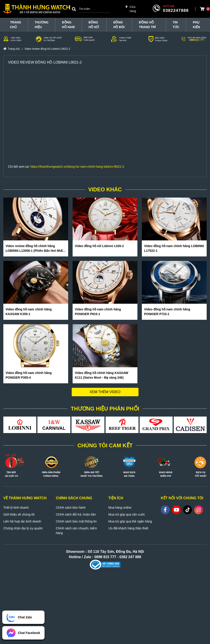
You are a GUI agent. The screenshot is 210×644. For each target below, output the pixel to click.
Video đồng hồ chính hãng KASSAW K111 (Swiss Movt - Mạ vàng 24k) (102, 375)
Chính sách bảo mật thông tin (76, 521)
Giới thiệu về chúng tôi (19, 514)
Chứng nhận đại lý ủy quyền (23, 528)
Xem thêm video (105, 392)
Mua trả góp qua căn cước (127, 514)
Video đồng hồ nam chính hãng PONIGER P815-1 (98, 312)
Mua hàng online (120, 508)
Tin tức (176, 25)
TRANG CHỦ (16, 25)
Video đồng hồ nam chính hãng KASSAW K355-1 (29, 312)
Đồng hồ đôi (119, 25)
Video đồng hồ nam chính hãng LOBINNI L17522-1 (174, 248)
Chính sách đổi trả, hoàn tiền (76, 514)
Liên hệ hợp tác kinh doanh (22, 521)
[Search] (74, 9)
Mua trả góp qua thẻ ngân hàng (130, 521)
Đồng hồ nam (68, 25)
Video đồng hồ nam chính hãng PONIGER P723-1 (167, 312)
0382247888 (176, 10)
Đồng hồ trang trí (147, 25)
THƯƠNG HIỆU (42, 25)
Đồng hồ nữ (94, 25)
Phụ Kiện (196, 25)
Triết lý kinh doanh (16, 508)
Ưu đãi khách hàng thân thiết (128, 528)
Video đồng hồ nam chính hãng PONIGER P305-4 (29, 375)
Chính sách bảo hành (71, 508)
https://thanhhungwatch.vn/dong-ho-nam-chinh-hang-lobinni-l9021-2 (77, 167)
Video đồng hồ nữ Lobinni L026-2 (99, 246)
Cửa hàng (131, 9)
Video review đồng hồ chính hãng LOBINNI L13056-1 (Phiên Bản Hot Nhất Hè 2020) (35, 249)
